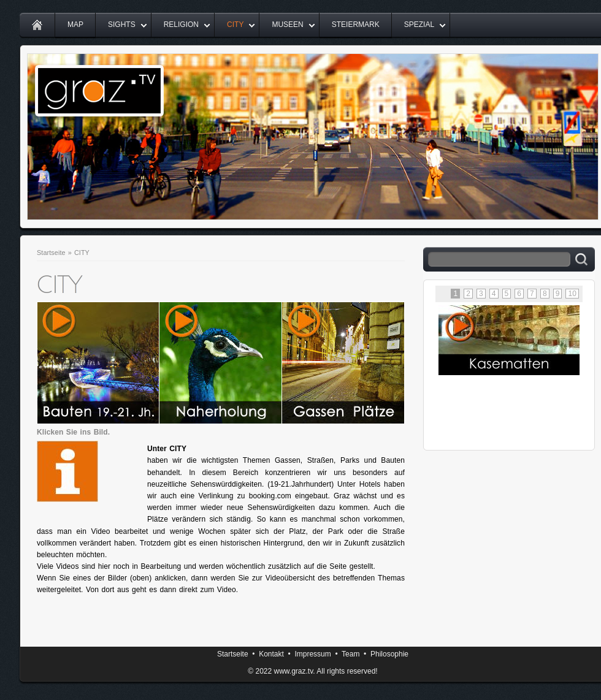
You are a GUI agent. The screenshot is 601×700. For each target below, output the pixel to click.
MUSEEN (287, 25)
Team (350, 654)
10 (572, 294)
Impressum (312, 654)
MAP (75, 25)
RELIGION (181, 25)
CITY (235, 25)
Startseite (51, 253)
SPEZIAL (419, 25)
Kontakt (271, 654)
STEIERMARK (356, 25)
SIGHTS (122, 25)
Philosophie (389, 654)
